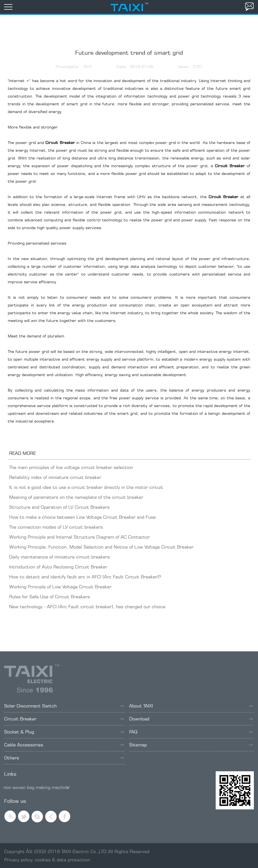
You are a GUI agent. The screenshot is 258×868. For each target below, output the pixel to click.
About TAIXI (191, 706)
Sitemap (191, 745)
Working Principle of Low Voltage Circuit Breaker (60, 587)
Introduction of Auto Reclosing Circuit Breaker (58, 567)
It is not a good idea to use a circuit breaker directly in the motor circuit (86, 487)
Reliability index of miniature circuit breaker (55, 477)
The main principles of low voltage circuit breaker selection (71, 467)
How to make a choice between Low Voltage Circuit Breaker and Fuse (82, 517)
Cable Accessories (64, 745)
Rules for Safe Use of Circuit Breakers (49, 597)
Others (64, 758)
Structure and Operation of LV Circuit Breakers (59, 507)
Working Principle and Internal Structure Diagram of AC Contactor (80, 537)
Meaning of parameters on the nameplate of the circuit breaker (76, 497)
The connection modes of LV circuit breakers (56, 527)
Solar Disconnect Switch (64, 706)
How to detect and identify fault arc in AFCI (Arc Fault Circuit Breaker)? (85, 577)
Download (191, 719)
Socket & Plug (64, 732)
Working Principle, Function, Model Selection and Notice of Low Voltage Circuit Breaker (101, 547)
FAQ (191, 732)
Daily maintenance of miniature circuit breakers (59, 557)
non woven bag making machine (36, 787)
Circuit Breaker (64, 719)
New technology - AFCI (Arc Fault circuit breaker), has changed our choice (87, 607)
